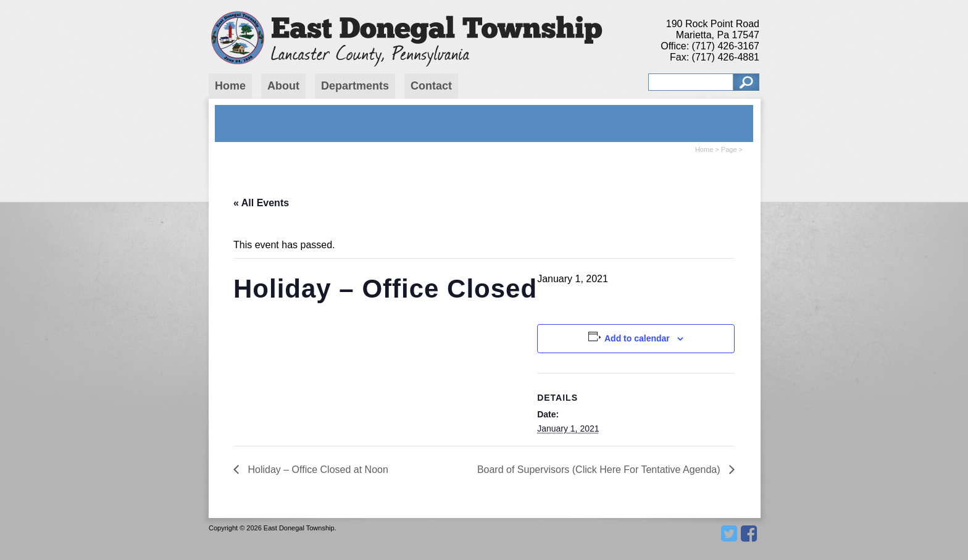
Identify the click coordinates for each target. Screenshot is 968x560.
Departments (355, 86)
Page (729, 149)
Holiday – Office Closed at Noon (317, 470)
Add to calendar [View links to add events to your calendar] (637, 338)
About (283, 86)
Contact (431, 86)
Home (230, 86)
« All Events (261, 203)
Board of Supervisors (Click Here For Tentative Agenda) (600, 470)
